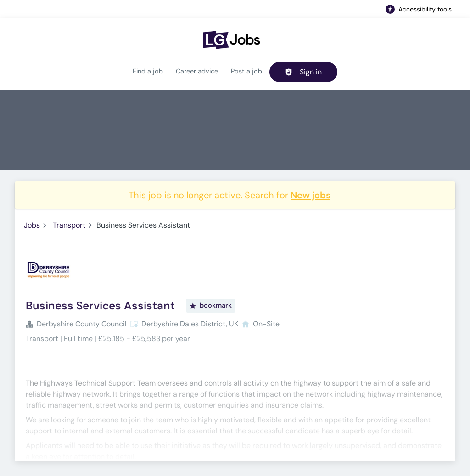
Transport (69, 225)
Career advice (197, 71)
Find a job (148, 71)
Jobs (32, 225)
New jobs (311, 195)
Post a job (246, 71)
